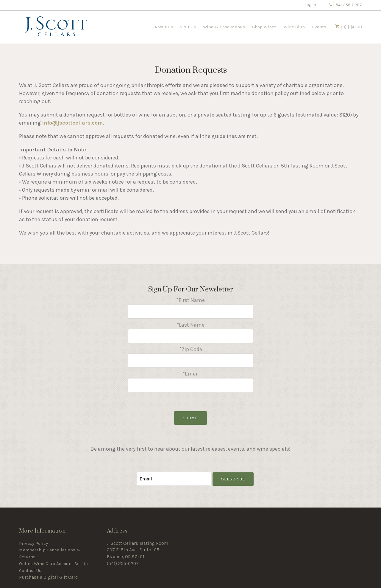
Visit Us (188, 27)
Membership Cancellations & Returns (50, 553)
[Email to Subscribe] (174, 479)
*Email (191, 374)
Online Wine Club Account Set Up (53, 564)
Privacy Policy (33, 543)
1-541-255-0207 (345, 5)
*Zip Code (191, 349)
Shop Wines (264, 27)
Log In (310, 5)
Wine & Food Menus (224, 27)
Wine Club (294, 27)
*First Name (190, 300)
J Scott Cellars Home (56, 26)
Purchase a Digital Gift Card (49, 577)
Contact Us (30, 570)
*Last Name (190, 325)
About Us (164, 27)
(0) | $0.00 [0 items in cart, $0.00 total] (349, 27)
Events (319, 27)
